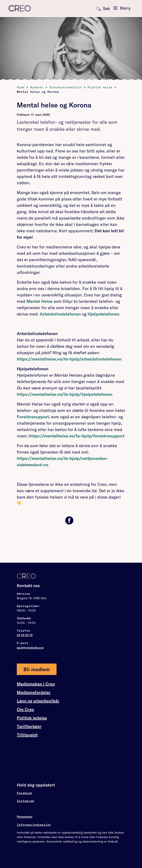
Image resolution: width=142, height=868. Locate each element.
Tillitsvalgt (27, 735)
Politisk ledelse (32, 718)
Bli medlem (37, 669)
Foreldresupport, (34, 417)
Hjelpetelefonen (103, 314)
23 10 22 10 (25, 635)
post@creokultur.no (30, 648)
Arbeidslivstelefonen (60, 314)
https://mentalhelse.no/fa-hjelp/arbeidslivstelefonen (69, 359)
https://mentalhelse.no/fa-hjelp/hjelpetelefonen (65, 394)
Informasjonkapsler (34, 825)
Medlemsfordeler (34, 692)
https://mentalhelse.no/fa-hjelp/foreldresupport (77, 436)
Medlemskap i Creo (36, 684)
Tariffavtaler (29, 726)
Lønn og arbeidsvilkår (38, 701)
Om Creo (25, 709)
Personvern (25, 817)
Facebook (24, 793)
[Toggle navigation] (122, 8)
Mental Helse (39, 301)
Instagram (25, 801)
